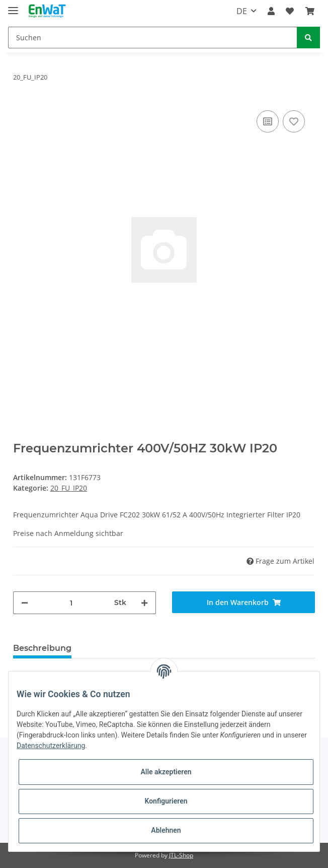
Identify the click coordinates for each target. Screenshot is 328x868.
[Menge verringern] (25, 603)
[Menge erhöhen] (144, 603)
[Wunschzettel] (290, 11)
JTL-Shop (181, 855)
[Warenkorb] (310, 11)
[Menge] (71, 603)
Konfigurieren (166, 801)
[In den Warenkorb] (243, 602)
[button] (271, 11)
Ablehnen (166, 830)
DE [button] (242, 11)
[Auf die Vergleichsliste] (268, 121)
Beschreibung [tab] (42, 648)
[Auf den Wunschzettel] (294, 121)
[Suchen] (153, 38)
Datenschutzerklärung (51, 746)
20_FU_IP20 (69, 488)
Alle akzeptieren (166, 772)
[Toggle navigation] (13, 6)
